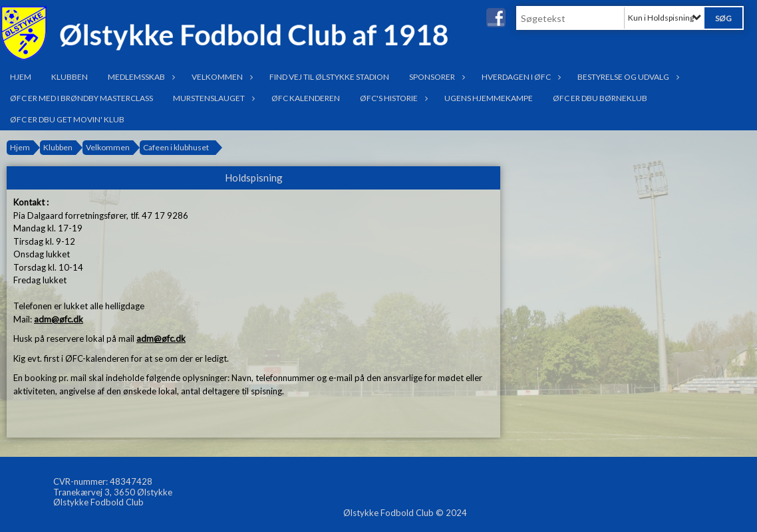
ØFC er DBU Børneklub (600, 98)
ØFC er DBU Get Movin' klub (67, 119)
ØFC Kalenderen (306, 98)
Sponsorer (435, 77)
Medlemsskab (140, 77)
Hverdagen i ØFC (520, 77)
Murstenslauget (212, 98)
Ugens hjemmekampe (489, 98)
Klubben (70, 77)
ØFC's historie (392, 98)
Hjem (21, 77)
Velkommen (221, 77)
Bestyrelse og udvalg (627, 77)
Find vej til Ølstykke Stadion (329, 77)
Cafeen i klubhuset (176, 147)
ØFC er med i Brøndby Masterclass (81, 98)
